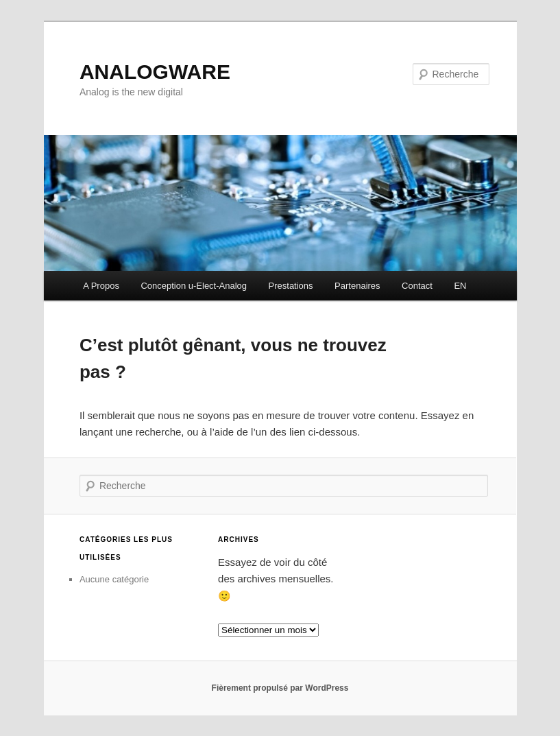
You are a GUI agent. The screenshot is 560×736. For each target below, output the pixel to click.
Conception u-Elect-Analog (194, 286)
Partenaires (357, 286)
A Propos (101, 286)
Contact (417, 286)
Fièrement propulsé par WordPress (280, 688)
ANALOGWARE (155, 72)
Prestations (291, 286)
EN (460, 286)
